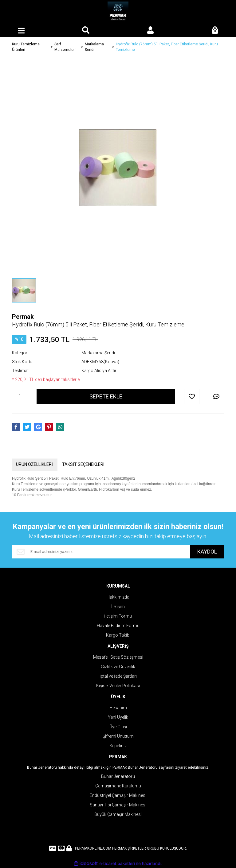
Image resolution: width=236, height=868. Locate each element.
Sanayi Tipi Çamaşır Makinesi (118, 805)
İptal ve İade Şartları (118, 676)
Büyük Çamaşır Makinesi (118, 814)
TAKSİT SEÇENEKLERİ (83, 464)
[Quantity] (20, 397)
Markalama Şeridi (98, 353)
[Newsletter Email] (101, 552)
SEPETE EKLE (106, 396)
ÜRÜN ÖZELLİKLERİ (34, 464)
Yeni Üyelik (118, 717)
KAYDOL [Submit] (207, 552)
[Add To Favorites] (192, 397)
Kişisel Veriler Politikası (118, 686)
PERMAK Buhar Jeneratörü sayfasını (143, 767)
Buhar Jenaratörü (118, 776)
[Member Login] (150, 31)
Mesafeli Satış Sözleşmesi (118, 657)
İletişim (118, 607)
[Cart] (215, 31)
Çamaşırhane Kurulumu (118, 786)
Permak (23, 317)
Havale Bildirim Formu (118, 626)
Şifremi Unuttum (118, 736)
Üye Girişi (118, 727)
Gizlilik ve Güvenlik (118, 667)
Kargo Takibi (118, 635)
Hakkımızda (118, 597)
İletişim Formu (118, 616)
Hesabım (118, 708)
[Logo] (118, 12)
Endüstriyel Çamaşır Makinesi (118, 795)
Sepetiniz (118, 746)
